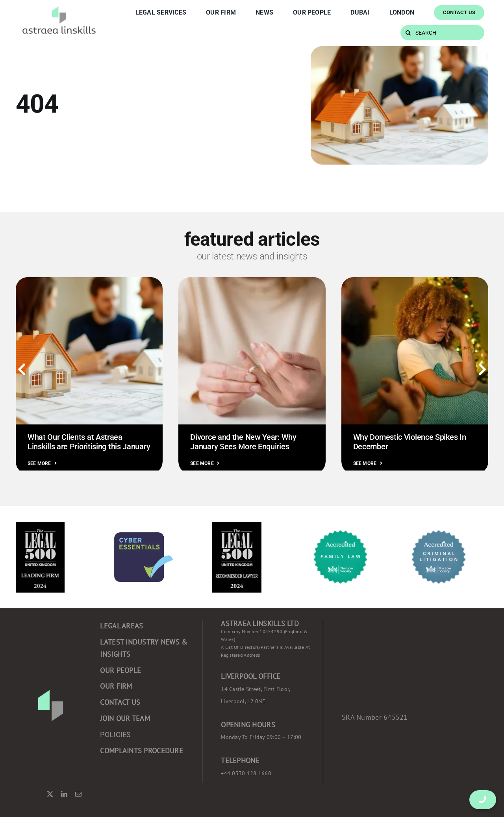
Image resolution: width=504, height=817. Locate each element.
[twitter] (50, 794)
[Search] (408, 33)
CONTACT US (120, 702)
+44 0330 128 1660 (246, 773)
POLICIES (115, 735)
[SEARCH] (442, 33)
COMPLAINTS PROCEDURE (141, 751)
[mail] (78, 794)
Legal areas (121, 626)
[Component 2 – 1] (59, 7)
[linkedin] (64, 794)
